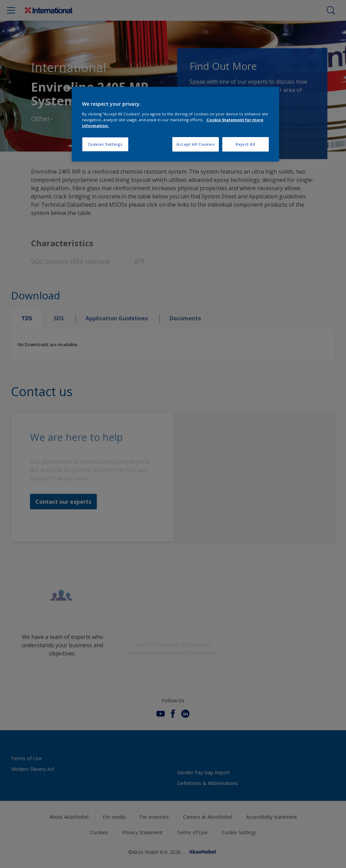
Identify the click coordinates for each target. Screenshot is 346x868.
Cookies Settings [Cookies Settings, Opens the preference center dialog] (105, 144)
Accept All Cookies (196, 144)
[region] (175, 124)
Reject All (246, 144)
